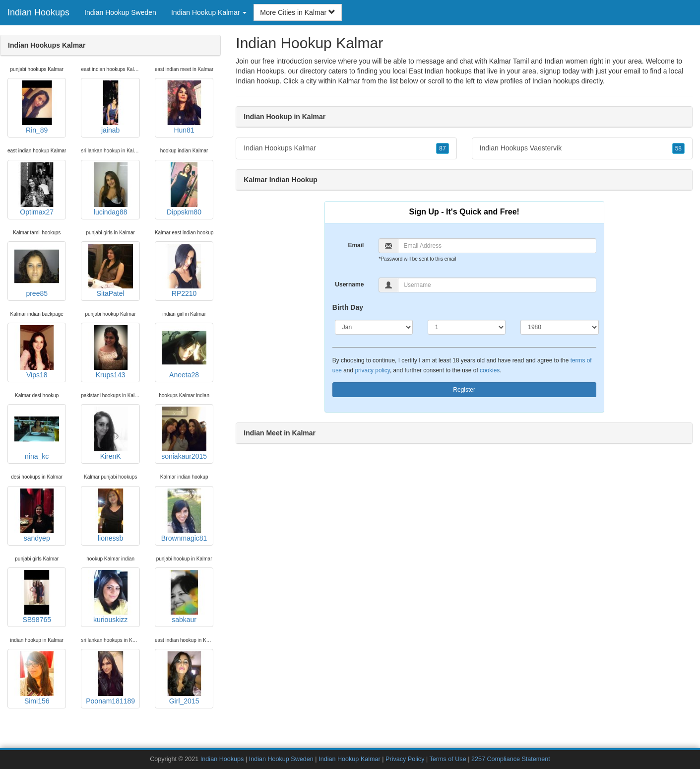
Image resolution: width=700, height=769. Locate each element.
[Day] (467, 327)
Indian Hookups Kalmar (346, 148)
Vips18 (37, 352)
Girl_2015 (184, 678)
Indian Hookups (38, 12)
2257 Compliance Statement (511, 759)
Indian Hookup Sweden (120, 12)
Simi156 (37, 678)
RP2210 (184, 271)
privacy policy (372, 370)
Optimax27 (37, 189)
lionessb (111, 515)
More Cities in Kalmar (298, 12)
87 (442, 148)
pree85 (37, 271)
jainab (111, 107)
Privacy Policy (405, 759)
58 (678, 148)
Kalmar (349, 81)
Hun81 (184, 107)
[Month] (374, 327)
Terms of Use (447, 759)
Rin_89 (37, 107)
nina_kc (37, 433)
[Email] (497, 246)
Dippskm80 (184, 189)
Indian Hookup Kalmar (350, 759)
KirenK (111, 433)
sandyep (37, 515)
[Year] (559, 327)
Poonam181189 (110, 678)
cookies (490, 370)
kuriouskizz (111, 597)
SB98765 (37, 597)
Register (464, 390)
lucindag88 (111, 189)
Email (356, 245)
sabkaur (184, 597)
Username (349, 284)
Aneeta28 (184, 352)
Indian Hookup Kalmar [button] (209, 12)
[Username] (497, 285)
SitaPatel (111, 271)
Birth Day (348, 307)
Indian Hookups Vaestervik (582, 148)
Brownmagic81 (184, 515)
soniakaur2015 (184, 433)
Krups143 (111, 352)
